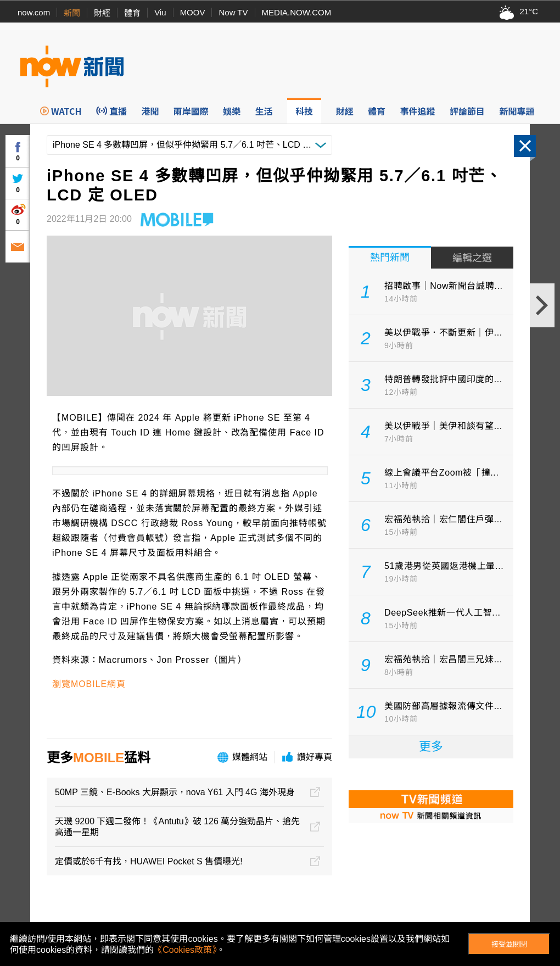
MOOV (193, 12)
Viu (160, 12)
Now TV (233, 12)
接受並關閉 (509, 944)
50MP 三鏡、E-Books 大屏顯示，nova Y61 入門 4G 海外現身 (175, 792)
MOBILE (99, 758)
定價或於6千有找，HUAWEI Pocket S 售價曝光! (149, 861)
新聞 (72, 13)
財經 (102, 13)
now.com (34, 12)
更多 (431, 747)
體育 (132, 13)
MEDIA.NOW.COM (297, 12)
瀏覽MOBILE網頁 (89, 684)
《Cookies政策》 (185, 950)
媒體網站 (250, 757)
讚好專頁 (315, 757)
